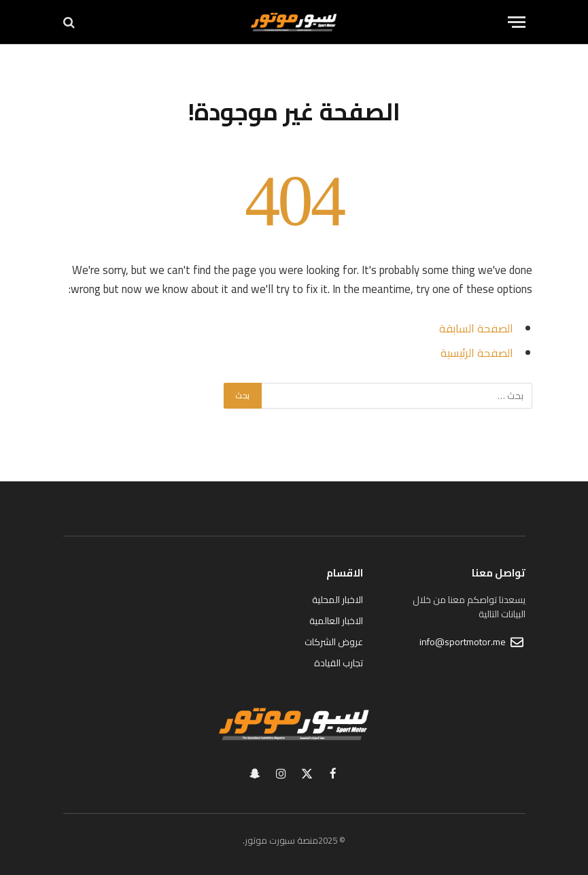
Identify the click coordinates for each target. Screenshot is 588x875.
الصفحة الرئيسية (477, 353)
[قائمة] (517, 22)
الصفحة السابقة (476, 328)
